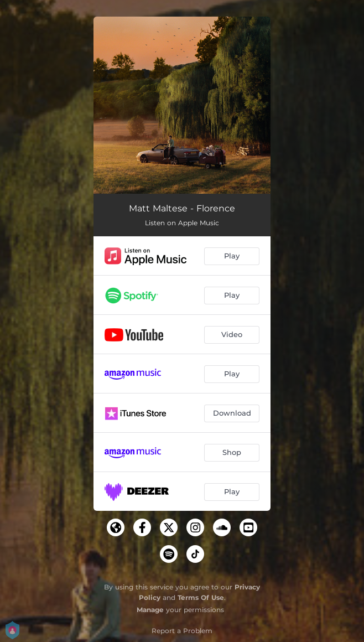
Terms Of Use (201, 597)
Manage (150, 610)
